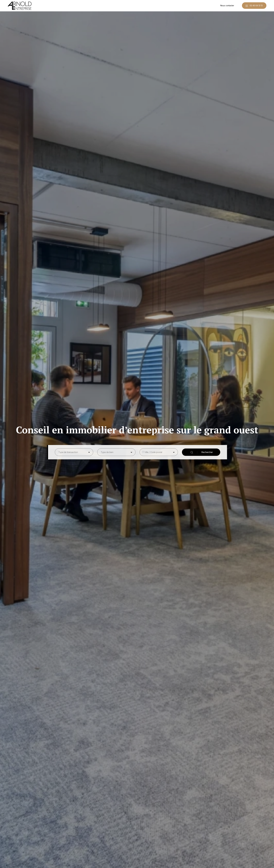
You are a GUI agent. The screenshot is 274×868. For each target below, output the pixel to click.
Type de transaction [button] (68, 452)
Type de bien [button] (107, 452)
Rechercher (202, 452)
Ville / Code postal (153, 452)
